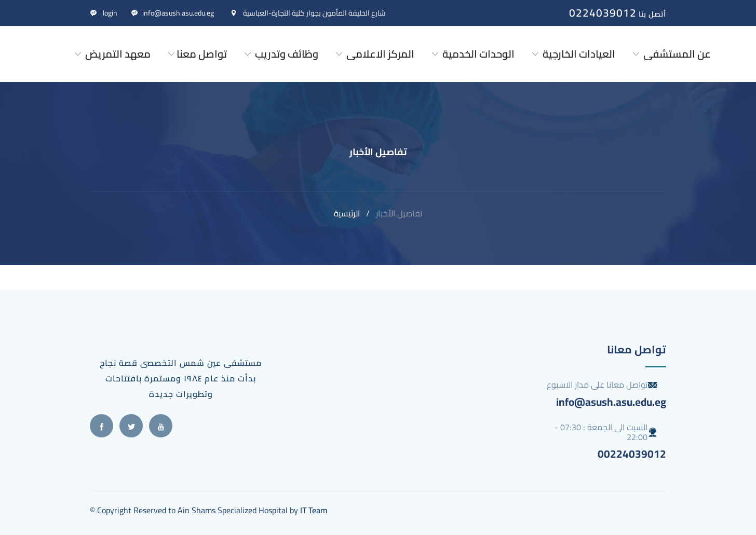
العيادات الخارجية (573, 54)
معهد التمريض (112, 54)
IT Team (314, 510)
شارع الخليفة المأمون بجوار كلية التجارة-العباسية (308, 13)
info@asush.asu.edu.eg (172, 13)
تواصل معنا (197, 54)
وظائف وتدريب (280, 54)
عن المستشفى (671, 54)
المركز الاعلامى (374, 54)
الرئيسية (347, 213)
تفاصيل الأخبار (399, 213)
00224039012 (632, 454)
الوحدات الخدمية (472, 54)
